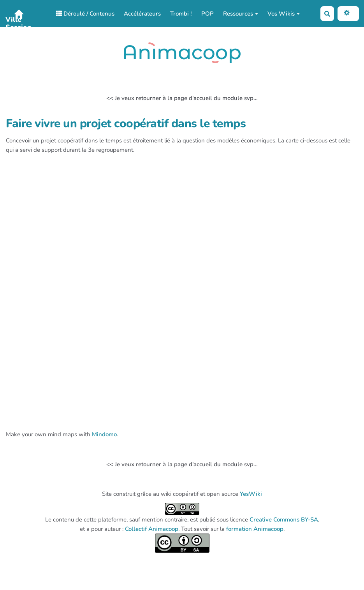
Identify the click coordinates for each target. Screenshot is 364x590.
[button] (348, 14)
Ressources (241, 14)
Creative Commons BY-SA (284, 520)
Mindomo (104, 434)
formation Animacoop (255, 529)
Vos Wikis (284, 14)
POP (207, 14)
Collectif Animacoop (152, 529)
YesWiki (251, 494)
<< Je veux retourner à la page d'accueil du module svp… (182, 98)
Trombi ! (181, 14)
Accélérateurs (142, 14)
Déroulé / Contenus (85, 14)
